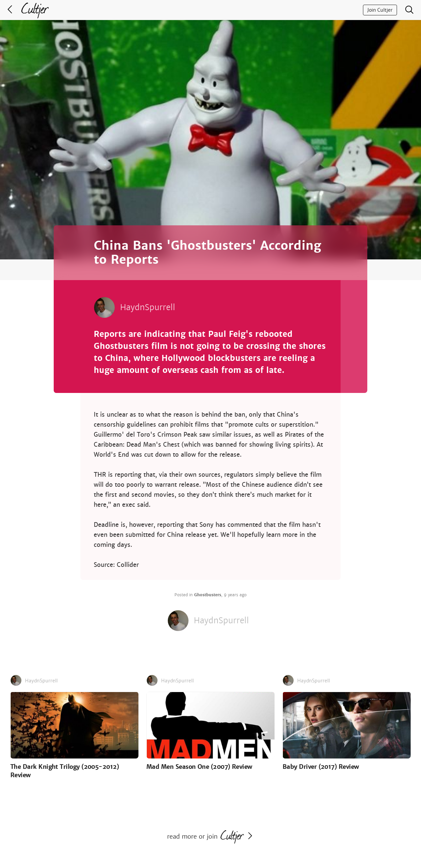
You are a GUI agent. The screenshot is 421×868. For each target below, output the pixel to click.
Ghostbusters (208, 595)
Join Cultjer (380, 10)
